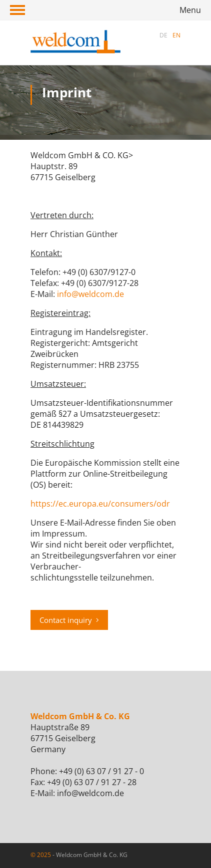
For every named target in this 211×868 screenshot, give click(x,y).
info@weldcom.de (90, 294)
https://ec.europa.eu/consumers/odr (100, 504)
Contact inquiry (69, 620)
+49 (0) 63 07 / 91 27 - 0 (101, 771)
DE (163, 35)
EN (176, 35)
